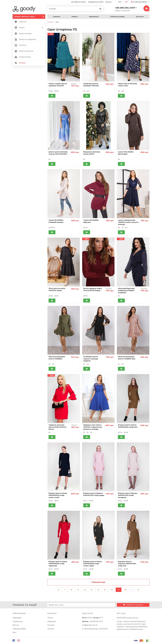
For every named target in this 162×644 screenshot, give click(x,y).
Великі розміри (23, 34)
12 (85, 590)
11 (78, 590)
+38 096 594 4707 (96, 621)
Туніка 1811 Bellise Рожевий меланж (56, 221)
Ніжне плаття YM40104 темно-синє (128, 85)
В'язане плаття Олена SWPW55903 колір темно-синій (58, 495)
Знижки (75, 17)
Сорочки (51, 629)
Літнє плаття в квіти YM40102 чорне (57, 290)
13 (92, 590)
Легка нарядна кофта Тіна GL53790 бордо (93, 290)
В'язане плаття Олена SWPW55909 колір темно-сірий (92, 564)
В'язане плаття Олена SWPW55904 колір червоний (58, 564)
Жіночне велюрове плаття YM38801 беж (127, 358)
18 (125, 590)
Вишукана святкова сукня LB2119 (92, 153)
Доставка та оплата (79, 2)
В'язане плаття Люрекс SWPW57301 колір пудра (94, 494)
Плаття (29, 28)
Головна (50, 22)
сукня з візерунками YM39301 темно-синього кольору (128, 222)
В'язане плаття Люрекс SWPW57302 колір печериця (128, 495)
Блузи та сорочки (24, 51)
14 (98, 590)
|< (59, 590)
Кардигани (52, 621)
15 (105, 590)
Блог (14, 632)
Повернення (18, 621)
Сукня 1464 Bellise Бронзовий (126, 153)
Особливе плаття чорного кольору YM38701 (91, 359)
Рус (120, 2)
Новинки (57, 17)
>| (138, 590)
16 (112, 590)
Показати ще (98, 582)
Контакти (140, 17)
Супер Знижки (23, 57)
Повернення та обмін (96, 2)
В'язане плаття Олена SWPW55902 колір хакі (128, 426)
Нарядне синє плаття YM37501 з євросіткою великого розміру (93, 427)
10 (71, 590)
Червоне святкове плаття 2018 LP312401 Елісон (57, 427)
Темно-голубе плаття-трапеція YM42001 (58, 85)
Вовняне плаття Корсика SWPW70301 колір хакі (127, 564)
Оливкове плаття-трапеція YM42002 (91, 85)
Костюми (20, 45)
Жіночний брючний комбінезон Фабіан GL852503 (126, 291)
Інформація (94, 17)
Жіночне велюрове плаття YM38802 (57, 358)
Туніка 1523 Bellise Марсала (91, 221)
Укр (126, 2)
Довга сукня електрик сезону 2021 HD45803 (58, 153)
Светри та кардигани (25, 39)
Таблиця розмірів (117, 17)
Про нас (108, 2)
